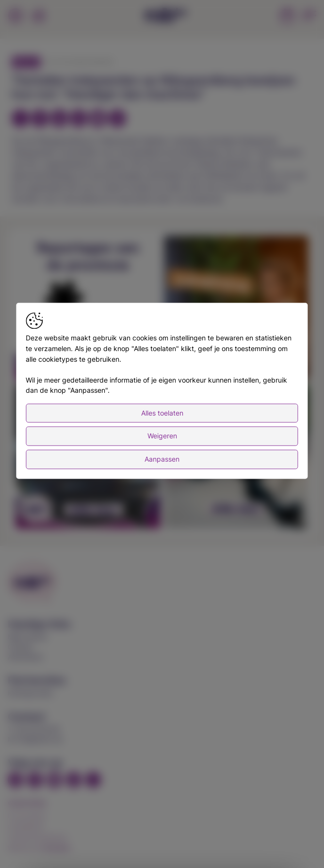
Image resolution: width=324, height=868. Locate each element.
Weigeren (162, 436)
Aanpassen (162, 459)
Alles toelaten (162, 413)
